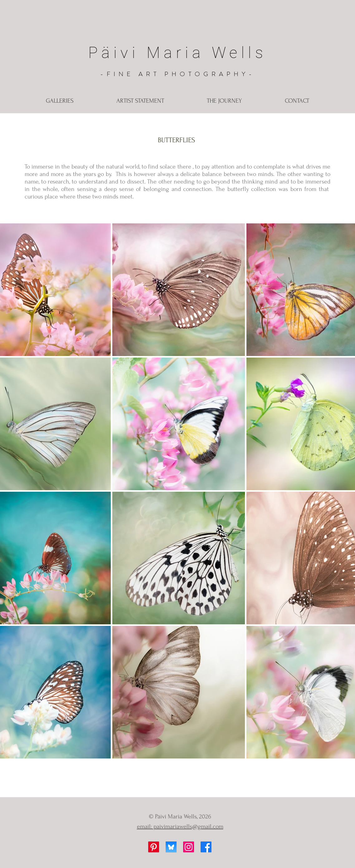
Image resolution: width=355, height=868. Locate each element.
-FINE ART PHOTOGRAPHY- (178, 74)
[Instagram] (189, 847)
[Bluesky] (171, 847)
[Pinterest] (154, 847)
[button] (60, 101)
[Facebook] (206, 847)
